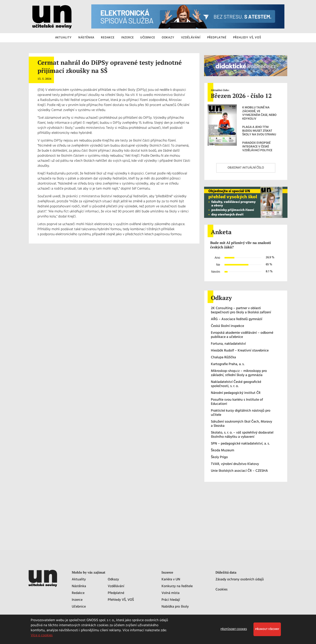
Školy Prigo (219, 457)
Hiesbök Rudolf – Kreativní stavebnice (240, 351)
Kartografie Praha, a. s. (228, 364)
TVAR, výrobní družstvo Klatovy (235, 464)
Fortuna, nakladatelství (228, 344)
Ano (217, 258)
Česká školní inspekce (227, 326)
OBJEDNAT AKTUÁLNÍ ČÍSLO (246, 168)
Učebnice (79, 607)
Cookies (222, 590)
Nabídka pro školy (175, 607)
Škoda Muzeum (223, 451)
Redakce (78, 593)
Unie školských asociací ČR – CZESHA (239, 471)
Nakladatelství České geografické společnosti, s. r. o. (236, 384)
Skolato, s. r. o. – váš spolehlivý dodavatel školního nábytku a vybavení (242, 435)
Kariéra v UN (171, 580)
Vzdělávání (116, 586)
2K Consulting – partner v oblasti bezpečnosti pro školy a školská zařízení (241, 310)
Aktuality (79, 580)
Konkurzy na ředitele (177, 586)
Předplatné (116, 593)
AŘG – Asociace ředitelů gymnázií (237, 319)
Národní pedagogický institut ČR (236, 393)
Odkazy (113, 580)
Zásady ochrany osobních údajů (240, 580)
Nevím (216, 272)
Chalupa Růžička (223, 358)
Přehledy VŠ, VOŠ (121, 600)
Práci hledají (171, 600)
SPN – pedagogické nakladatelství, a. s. (240, 444)
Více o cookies (42, 635)
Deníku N (157, 156)
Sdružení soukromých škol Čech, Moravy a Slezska (241, 424)
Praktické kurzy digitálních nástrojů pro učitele (241, 413)
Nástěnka (79, 586)
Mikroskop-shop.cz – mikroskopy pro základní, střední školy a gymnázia (239, 373)
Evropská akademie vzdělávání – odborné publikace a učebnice (242, 335)
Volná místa (171, 593)
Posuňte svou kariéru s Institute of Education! (237, 402)
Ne (218, 265)
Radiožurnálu (50, 100)
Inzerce (77, 600)
